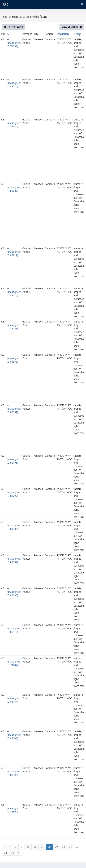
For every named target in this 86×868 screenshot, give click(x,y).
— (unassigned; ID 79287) (14, 662)
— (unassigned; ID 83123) (14, 325)
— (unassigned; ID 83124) (14, 292)
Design (77, 34)
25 (28, 847)
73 (12, 853)
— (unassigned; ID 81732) (14, 559)
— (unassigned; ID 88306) (14, 771)
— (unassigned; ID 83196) (14, 592)
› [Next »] (19, 853)
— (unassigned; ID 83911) (14, 252)
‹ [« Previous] (5, 847)
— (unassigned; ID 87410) (14, 628)
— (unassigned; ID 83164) (14, 698)
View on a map (72, 27)
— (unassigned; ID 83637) (14, 187)
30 (63, 847)
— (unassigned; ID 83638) (14, 358)
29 (56, 847)
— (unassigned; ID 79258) (14, 43)
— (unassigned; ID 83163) (14, 735)
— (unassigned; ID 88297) (14, 492)
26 (35, 847)
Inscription (63, 34)
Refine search (14, 27)
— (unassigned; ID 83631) (14, 409)
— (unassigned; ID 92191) (14, 459)
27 (42, 847)
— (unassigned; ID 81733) (14, 525)
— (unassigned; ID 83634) (14, 123)
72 (5, 853)
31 (71, 847)
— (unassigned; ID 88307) (14, 808)
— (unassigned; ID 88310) (14, 83)
